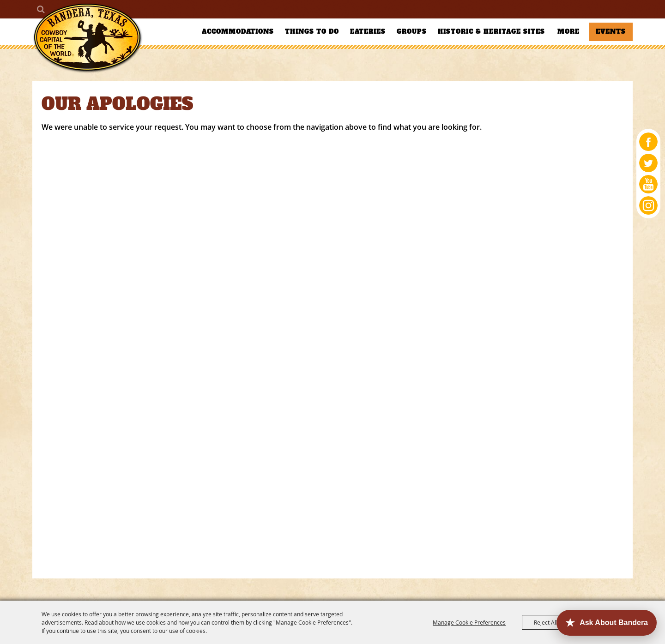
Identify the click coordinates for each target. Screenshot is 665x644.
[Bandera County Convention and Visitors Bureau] (88, 38)
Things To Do (312, 32)
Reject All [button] (546, 622)
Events (611, 32)
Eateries (368, 32)
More (568, 32)
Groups (412, 32)
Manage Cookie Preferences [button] (469, 622)
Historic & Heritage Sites (491, 32)
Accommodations (238, 32)
